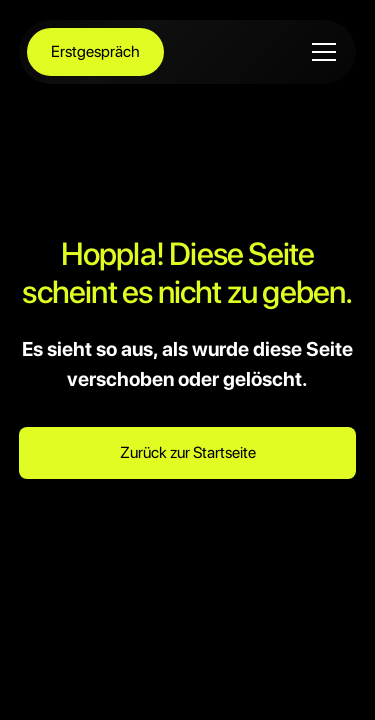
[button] (320, 52)
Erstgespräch (95, 51)
